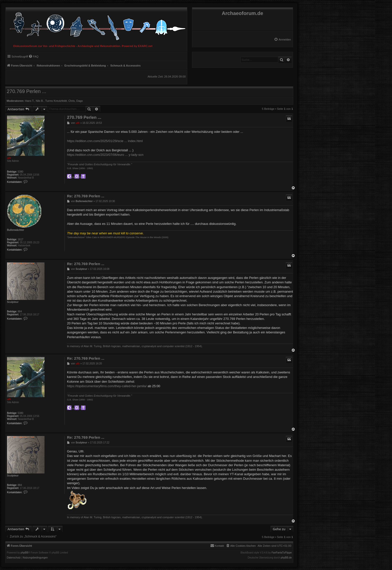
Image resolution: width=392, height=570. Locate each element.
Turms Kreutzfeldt (56, 101)
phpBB (24, 553)
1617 (20, 239)
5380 (20, 172)
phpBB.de (286, 558)
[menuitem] (282, 40)
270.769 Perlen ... (26, 91)
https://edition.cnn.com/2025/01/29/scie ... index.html (105, 141)
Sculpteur (13, 302)
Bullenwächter (15, 230)
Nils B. (40, 101)
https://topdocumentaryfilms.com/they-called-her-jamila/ (107, 386)
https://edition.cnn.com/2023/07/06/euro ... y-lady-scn (105, 155)
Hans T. (30, 101)
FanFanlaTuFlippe (282, 553)
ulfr (9, 158)
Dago (79, 101)
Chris (71, 101)
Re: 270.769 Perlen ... (86, 196)
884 (20, 312)
